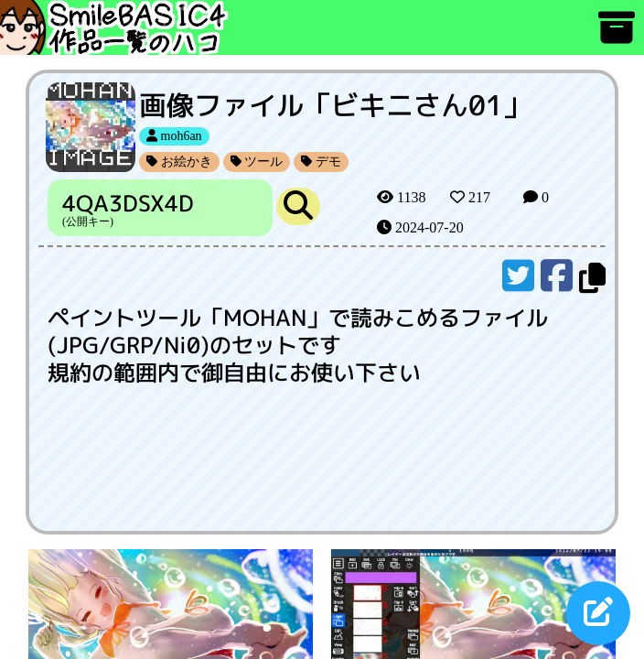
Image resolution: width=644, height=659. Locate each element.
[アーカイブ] (617, 36)
